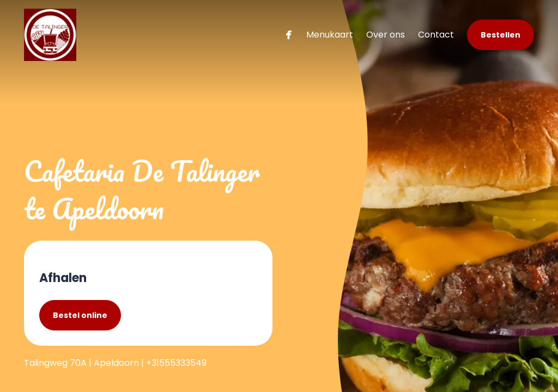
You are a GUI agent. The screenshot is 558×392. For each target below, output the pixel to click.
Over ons (386, 35)
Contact (436, 35)
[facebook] (289, 35)
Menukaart (330, 35)
